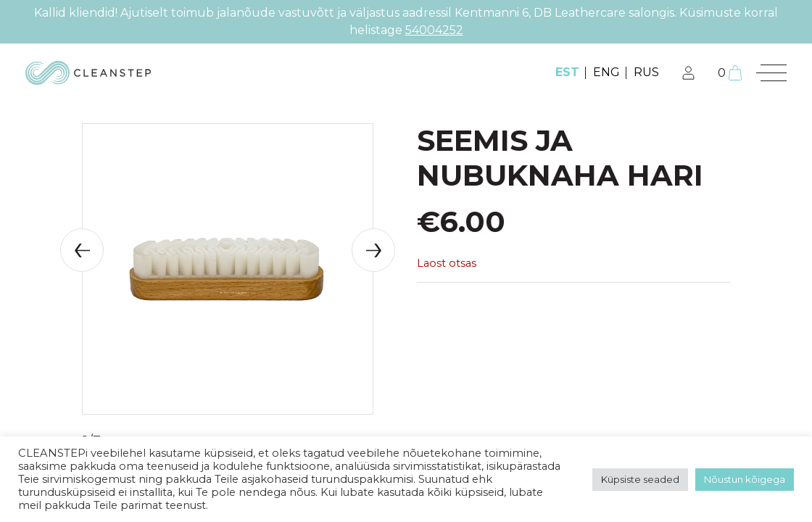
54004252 (434, 30)
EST (567, 72)
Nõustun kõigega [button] (745, 479)
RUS (646, 72)
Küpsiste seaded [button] (640, 479)
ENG (606, 72)
